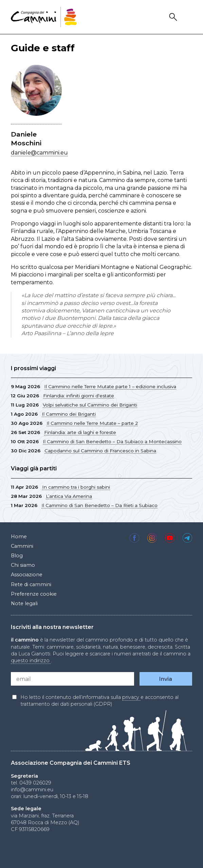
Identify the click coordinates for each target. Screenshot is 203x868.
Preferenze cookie (34, 594)
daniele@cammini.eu (39, 153)
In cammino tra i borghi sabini (76, 487)
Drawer (188, 17)
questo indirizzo (31, 661)
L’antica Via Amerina (69, 496)
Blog (17, 556)
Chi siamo (23, 565)
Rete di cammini (31, 584)
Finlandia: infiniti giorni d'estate (79, 396)
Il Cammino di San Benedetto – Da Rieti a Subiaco (99, 505)
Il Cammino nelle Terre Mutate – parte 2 (92, 423)
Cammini (22, 546)
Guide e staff (43, 48)
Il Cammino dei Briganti (69, 414)
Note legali (24, 603)
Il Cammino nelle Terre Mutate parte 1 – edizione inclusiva (110, 386)
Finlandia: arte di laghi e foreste (80, 432)
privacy (131, 697)
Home (19, 537)
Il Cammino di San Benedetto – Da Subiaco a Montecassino (112, 441)
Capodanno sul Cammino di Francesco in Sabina (100, 451)
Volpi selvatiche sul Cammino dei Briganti (90, 405)
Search (174, 17)
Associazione (27, 575)
